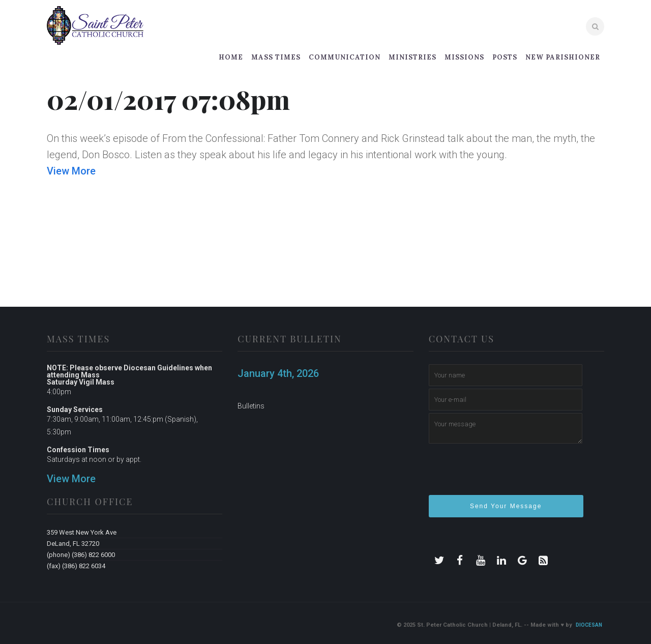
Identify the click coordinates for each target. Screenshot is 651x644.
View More (71, 171)
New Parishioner (563, 57)
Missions (464, 57)
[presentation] (506, 474)
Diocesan (589, 625)
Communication (345, 57)
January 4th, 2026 (278, 373)
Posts (505, 57)
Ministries (412, 57)
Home (231, 57)
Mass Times (276, 57)
